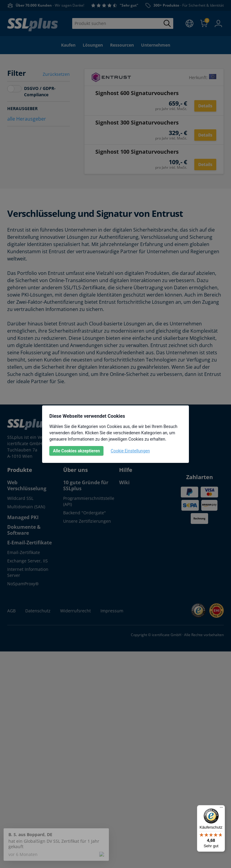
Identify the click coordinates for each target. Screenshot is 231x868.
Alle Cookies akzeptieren (76, 451)
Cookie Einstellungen (130, 451)
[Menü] (221, 809)
